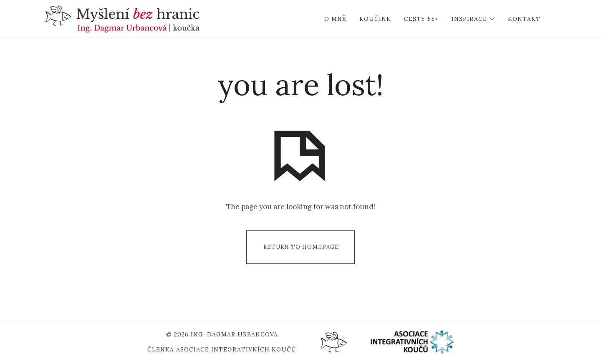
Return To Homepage (301, 247)
